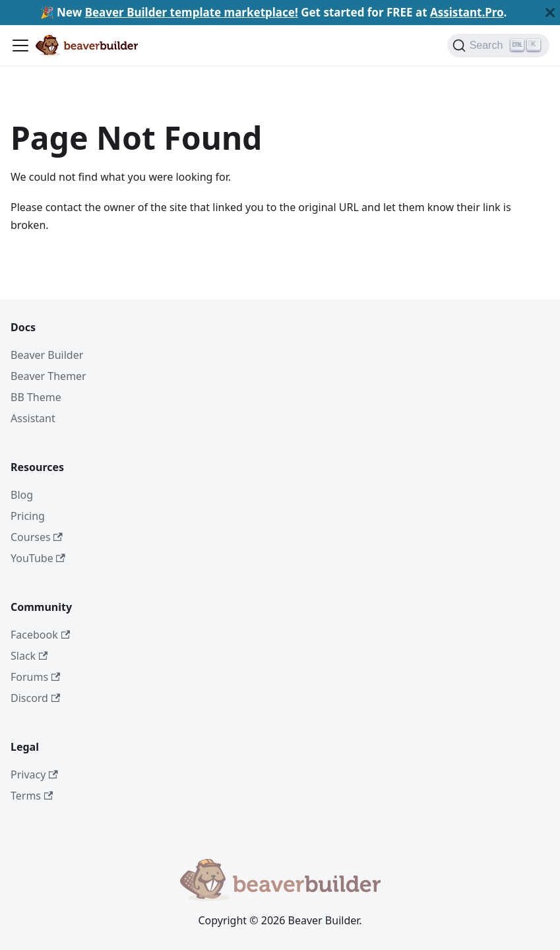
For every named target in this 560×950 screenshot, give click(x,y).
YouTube (38, 558)
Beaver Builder (47, 355)
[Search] (498, 46)
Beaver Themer (48, 376)
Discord (35, 698)
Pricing (28, 516)
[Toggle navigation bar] (20, 46)
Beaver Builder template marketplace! (192, 12)
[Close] (550, 13)
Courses (37, 537)
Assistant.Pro (467, 12)
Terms (32, 796)
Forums (35, 677)
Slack (29, 656)
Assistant (33, 418)
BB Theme (36, 397)
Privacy (34, 775)
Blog (22, 495)
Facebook (40, 635)
